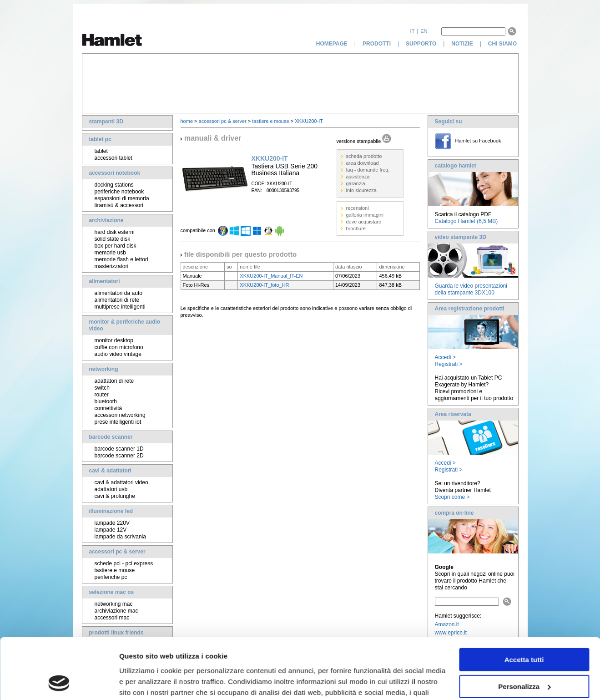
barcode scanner (111, 437)
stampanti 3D (106, 122)
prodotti (377, 44)
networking (104, 369)
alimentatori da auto (118, 293)
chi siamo (503, 44)
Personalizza (524, 629)
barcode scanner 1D (119, 449)
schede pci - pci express (124, 563)
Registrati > (449, 364)
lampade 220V (112, 523)
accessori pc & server (117, 552)
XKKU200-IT (309, 121)
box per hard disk (116, 246)
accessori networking (120, 415)
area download (363, 163)
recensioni (358, 208)
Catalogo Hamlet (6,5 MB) (466, 221)
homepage (332, 44)
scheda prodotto (364, 156)
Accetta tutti (524, 603)
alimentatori (105, 281)
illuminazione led (111, 511)
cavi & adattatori (110, 471)
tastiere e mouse (115, 570)
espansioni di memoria (122, 198)
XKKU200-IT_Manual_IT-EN (271, 276)
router (102, 395)
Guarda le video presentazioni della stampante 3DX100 (471, 289)
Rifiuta (524, 656)
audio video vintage (118, 354)
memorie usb (110, 253)
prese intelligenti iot (118, 422)
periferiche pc (111, 577)
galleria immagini (365, 215)
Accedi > (445, 357)
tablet (101, 151)
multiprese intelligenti (120, 307)
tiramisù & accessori (119, 205)
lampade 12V (111, 530)
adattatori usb (111, 489)
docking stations (114, 185)
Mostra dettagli (144, 682)
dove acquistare (364, 222)
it (413, 31)
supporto (421, 44)
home (187, 121)
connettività (108, 408)
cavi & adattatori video (121, 482)
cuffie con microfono (119, 347)
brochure (356, 228)
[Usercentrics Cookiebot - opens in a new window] (59, 682)
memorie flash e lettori (121, 259)
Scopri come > (452, 497)
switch (102, 388)
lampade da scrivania (120, 537)
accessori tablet (113, 158)
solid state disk (113, 239)
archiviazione (106, 220)
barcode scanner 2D (119, 456)
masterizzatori (112, 266)
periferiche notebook (119, 192)
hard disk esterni (115, 232)
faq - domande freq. (368, 170)
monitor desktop (114, 340)
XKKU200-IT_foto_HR (264, 285)
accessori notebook (115, 173)
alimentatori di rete (117, 300)
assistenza (358, 177)
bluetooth (106, 401)
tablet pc (100, 139)
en (424, 31)
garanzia (356, 183)
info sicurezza (361, 190)
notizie (462, 44)
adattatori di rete (114, 381)
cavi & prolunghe (115, 496)
